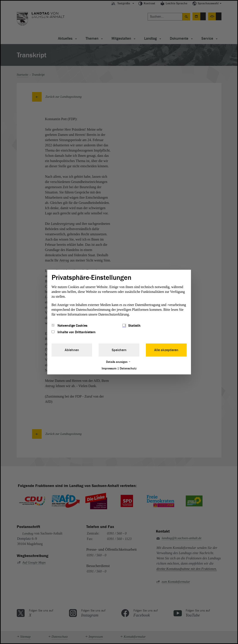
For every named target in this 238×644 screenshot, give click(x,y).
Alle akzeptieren (166, 350)
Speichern (119, 350)
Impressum (109, 368)
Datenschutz (128, 368)
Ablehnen (72, 350)
